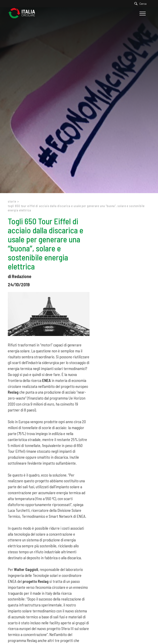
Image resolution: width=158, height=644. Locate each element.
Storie (12, 201)
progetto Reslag (36, 581)
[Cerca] (141, 4)
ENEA (46, 380)
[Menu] (142, 14)
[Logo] (24, 13)
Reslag (13, 392)
